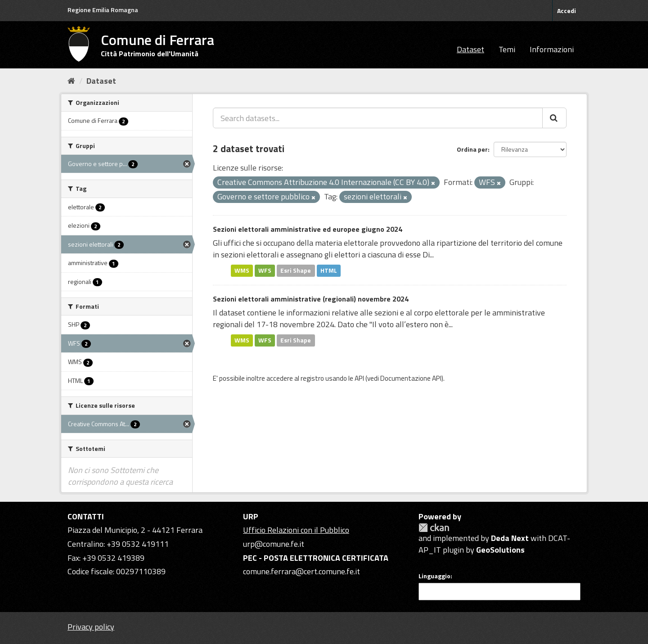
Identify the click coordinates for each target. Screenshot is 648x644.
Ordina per (472, 149)
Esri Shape (296, 270)
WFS (265, 270)
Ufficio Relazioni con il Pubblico (296, 530)
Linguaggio (434, 576)
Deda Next (510, 538)
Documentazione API (411, 378)
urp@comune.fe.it (274, 544)
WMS (242, 270)
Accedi (567, 11)
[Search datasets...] (378, 118)
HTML (329, 270)
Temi (507, 49)
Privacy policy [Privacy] (91, 627)
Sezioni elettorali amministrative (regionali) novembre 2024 (311, 299)
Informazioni (552, 49)
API (359, 378)
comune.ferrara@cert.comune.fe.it (301, 571)
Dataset (470, 49)
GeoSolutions (500, 550)
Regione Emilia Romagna (103, 10)
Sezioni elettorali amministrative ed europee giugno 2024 (308, 229)
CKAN (434, 528)
